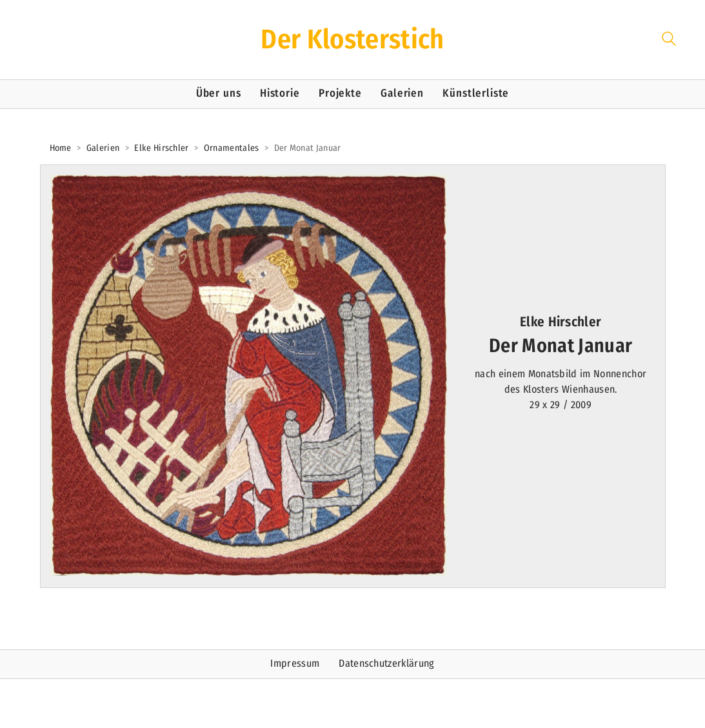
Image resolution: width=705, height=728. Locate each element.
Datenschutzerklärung (386, 663)
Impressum (295, 663)
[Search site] (669, 41)
